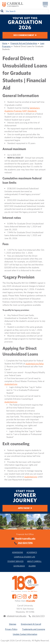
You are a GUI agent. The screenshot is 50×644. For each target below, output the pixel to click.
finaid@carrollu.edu (25, 538)
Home (5, 43)
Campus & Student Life (25, 557)
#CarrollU (31, 601)
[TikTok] (30, 596)
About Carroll (34, 561)
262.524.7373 (38, 616)
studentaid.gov (11, 384)
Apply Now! (24, 508)
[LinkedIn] (35, 596)
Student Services (15, 561)
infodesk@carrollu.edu (16, 616)
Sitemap (13, 624)
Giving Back (19, 566)
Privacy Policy (11, 629)
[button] (46, 640)
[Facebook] (14, 596)
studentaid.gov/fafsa (35, 364)
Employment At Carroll (31, 624)
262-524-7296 (25, 543)
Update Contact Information (25, 634)
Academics (32, 552)
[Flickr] (20, 596)
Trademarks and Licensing (34, 629)
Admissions (17, 552)
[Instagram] (25, 596)
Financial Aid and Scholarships (24, 43)
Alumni (32, 566)
